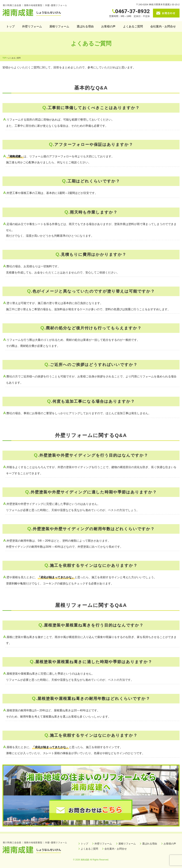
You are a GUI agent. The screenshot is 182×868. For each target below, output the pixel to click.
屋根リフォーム (59, 26)
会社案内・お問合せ (163, 26)
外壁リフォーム (32, 26)
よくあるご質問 (133, 26)
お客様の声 (108, 26)
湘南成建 (85, 860)
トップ (10, 26)
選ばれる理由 (85, 26)
